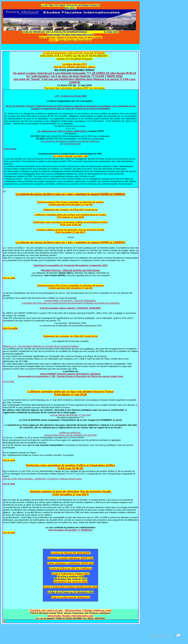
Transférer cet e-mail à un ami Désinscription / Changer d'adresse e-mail (71, 610)
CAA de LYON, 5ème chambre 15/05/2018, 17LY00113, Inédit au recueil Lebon (42, 479)
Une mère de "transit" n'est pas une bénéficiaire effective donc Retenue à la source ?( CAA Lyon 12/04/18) (75, 81)
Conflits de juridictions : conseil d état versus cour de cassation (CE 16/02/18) (70, 434)
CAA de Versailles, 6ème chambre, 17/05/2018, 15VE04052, (70, 308)
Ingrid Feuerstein (72, 144)
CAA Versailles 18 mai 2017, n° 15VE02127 (70, 530)
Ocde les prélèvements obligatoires (71, 597)
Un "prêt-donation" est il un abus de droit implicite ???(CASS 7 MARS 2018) (74, 76)
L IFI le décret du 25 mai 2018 (71, 96)
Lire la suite (10, 149)
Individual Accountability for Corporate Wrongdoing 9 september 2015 (71, 265)
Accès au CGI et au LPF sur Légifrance (71, 569)
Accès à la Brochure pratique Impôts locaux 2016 (70, 587)
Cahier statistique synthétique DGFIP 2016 (70, 563)
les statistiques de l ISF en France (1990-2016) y (63, 131)
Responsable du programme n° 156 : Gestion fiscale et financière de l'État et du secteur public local (70, 376)
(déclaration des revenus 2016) (70, 582)
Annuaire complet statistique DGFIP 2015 (70, 558)
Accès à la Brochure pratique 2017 (70, 574)
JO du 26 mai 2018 (15, 106)
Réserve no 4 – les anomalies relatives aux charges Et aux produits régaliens (41, 346)
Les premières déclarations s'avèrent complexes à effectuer (70, 141)
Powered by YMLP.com (160, 636)
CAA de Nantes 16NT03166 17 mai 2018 (70, 415)
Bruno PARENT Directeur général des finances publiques (70, 374)
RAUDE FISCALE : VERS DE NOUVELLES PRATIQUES (71, 270)
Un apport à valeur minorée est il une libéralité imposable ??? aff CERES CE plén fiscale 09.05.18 (74, 73)
